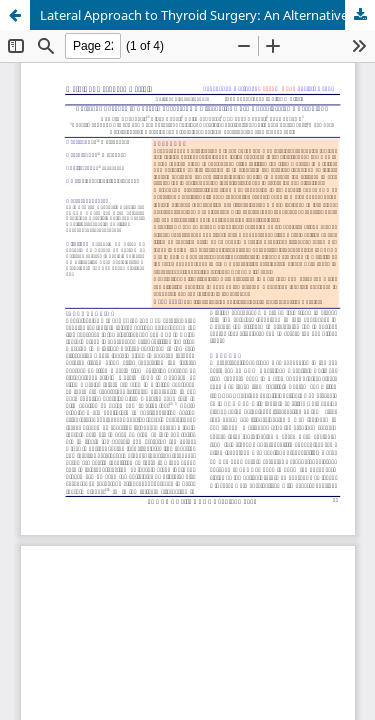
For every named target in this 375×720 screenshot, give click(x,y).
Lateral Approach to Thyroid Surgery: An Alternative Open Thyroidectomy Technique (207, 15)
